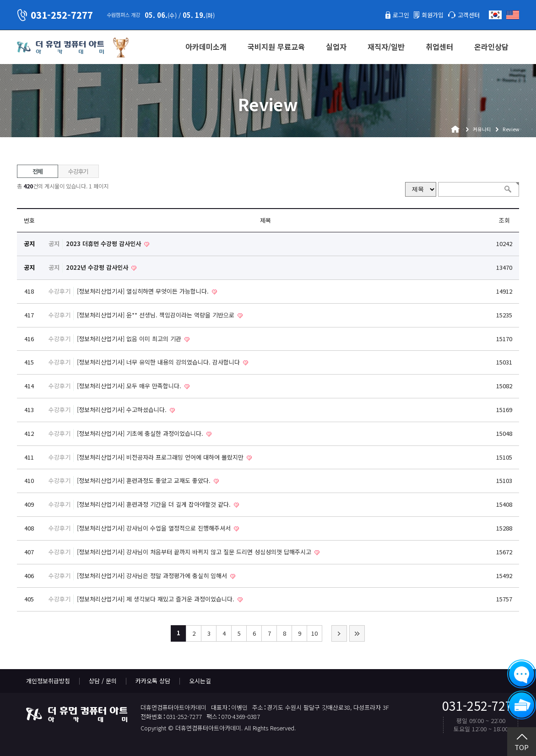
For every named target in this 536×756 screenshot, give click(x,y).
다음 (339, 633)
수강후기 (78, 171)
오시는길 (200, 681)
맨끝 (357, 633)
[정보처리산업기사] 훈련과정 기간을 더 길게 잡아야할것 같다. (155, 504)
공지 (54, 244)
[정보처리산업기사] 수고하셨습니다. (123, 410)
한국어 (495, 15)
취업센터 (439, 47)
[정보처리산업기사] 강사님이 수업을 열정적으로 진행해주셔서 (155, 528)
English (513, 15)
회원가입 (433, 15)
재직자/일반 (386, 47)
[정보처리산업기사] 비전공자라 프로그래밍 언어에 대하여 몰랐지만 (161, 457)
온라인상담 (491, 47)
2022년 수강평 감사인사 (98, 267)
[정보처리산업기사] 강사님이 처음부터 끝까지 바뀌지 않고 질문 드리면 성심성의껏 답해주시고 (195, 552)
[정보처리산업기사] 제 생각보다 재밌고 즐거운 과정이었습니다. (157, 599)
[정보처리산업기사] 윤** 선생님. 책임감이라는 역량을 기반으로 (157, 315)
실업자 (336, 47)
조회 (504, 220)
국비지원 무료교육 (276, 47)
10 (314, 633)
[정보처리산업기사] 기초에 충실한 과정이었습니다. (141, 433)
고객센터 (469, 15)
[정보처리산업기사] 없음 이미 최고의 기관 (130, 339)
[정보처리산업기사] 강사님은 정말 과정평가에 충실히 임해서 (153, 576)
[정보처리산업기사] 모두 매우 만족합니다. (130, 386)
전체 (37, 171)
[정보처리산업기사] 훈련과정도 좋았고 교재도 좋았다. (145, 480)
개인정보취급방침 (48, 681)
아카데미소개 (206, 47)
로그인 (401, 15)
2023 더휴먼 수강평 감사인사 (104, 244)
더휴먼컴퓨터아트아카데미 (60, 48)
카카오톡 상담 (153, 681)
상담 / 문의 (103, 681)
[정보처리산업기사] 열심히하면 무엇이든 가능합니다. (144, 291)
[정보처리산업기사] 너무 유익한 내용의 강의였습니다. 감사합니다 (159, 362)
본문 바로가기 (0, 0)
